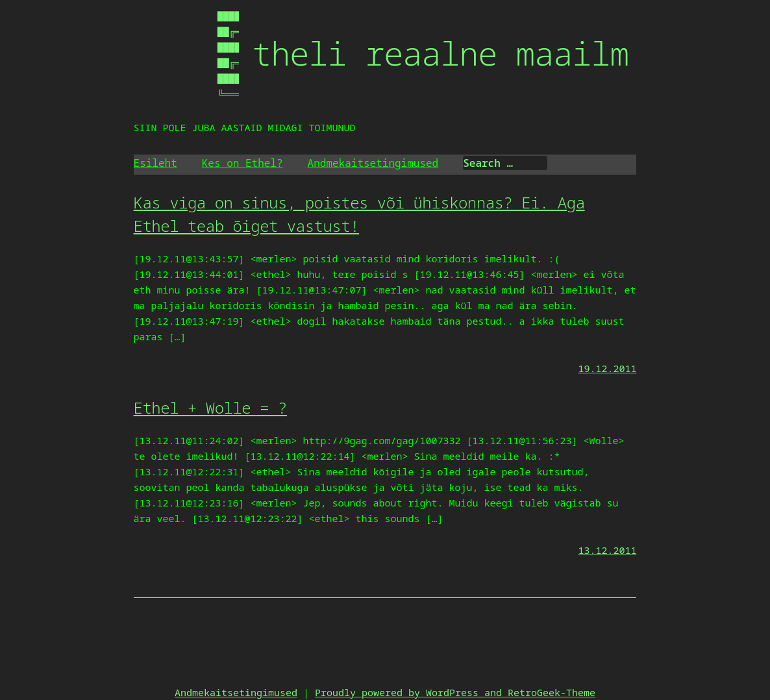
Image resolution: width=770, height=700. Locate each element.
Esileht (155, 163)
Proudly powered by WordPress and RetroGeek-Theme (455, 692)
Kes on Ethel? (242, 163)
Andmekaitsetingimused (373, 163)
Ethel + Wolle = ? (210, 407)
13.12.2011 (607, 550)
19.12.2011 (607, 368)
